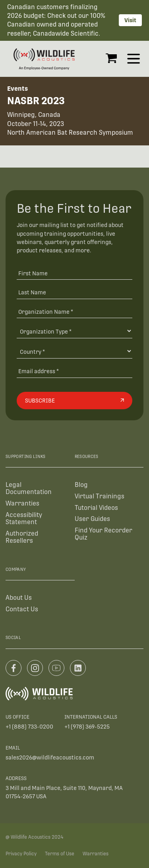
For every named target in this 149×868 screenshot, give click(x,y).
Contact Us (22, 609)
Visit (130, 20)
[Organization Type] (74, 331)
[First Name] (74, 273)
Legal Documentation (29, 488)
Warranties (22, 503)
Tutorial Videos (96, 508)
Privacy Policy (21, 854)
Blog (81, 485)
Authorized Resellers (22, 537)
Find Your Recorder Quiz (104, 534)
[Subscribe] (74, 401)
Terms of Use (60, 854)
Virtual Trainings (100, 496)
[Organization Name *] (74, 312)
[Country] (74, 351)
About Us (19, 598)
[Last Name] (74, 292)
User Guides (92, 519)
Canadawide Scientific (66, 33)
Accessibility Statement (24, 518)
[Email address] (74, 371)
